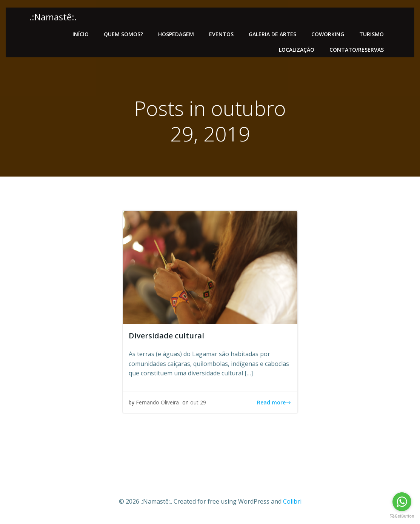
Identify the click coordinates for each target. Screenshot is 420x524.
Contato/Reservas (357, 50)
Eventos (221, 34)
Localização (297, 50)
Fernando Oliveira (157, 402)
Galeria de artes (272, 34)
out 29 (198, 402)
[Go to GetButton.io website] (402, 516)
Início (81, 34)
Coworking (328, 34)
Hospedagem (176, 34)
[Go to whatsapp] (402, 502)
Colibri (292, 501)
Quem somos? (123, 34)
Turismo (372, 34)
